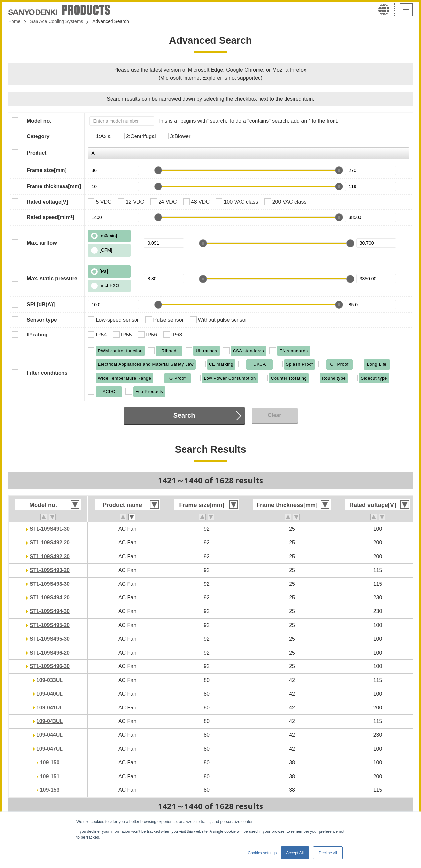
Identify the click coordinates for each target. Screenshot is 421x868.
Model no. (39, 121)
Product (37, 153)
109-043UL (50, 721)
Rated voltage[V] (47, 202)
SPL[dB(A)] (41, 304)
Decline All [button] (328, 853)
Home (14, 21)
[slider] (158, 170)
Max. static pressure (52, 278)
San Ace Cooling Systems (56, 21)
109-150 (50, 763)
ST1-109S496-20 (50, 653)
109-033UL (50, 680)
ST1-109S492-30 (50, 556)
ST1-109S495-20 (50, 625)
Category (38, 136)
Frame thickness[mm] (54, 186)
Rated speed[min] (50, 217)
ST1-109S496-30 (50, 666)
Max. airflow (42, 243)
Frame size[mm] (47, 170)
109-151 (50, 776)
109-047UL (50, 749)
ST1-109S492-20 (50, 543)
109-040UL (50, 694)
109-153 (50, 790)
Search (184, 415)
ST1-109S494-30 (50, 611)
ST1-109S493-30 (50, 584)
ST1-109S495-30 (50, 639)
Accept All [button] (295, 853)
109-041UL (50, 708)
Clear (274, 415)
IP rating (37, 335)
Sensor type (42, 320)
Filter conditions (47, 373)
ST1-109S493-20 (50, 570)
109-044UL (50, 735)
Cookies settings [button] (262, 853)
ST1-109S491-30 (50, 529)
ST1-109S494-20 (50, 597)
